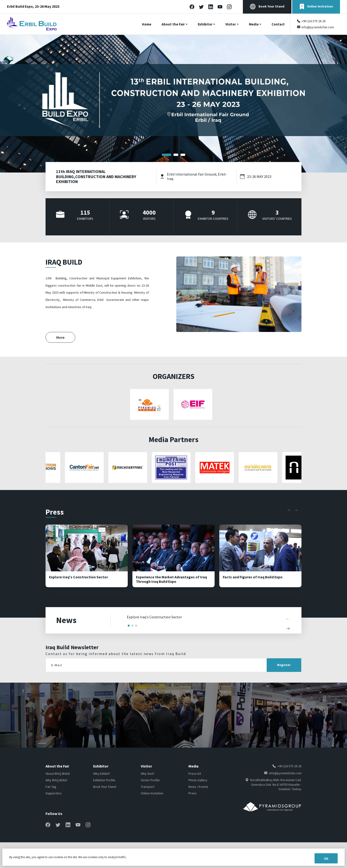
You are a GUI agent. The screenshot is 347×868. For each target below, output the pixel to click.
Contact (278, 24)
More (60, 337)
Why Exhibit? (102, 774)
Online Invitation (316, 7)
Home (147, 24)
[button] (166, 155)
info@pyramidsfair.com (318, 27)
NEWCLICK (69, 863)
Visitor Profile (150, 780)
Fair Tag (51, 787)
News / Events (198, 787)
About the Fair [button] (173, 24)
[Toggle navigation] (344, 24)
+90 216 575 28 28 (313, 21)
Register (284, 665)
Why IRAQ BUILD (56, 780)
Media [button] (254, 24)
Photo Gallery (198, 780)
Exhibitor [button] (205, 24)
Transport (148, 787)
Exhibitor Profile (104, 780)
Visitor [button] (231, 24)
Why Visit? (148, 774)
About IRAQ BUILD (58, 774)
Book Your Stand (267, 7)
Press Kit (195, 774)
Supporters (54, 793)
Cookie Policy (292, 850)
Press (193, 793)
